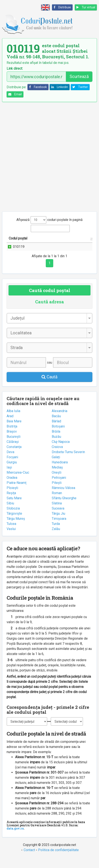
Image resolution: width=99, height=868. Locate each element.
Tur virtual (85, 7)
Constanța (14, 457)
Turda (56, 534)
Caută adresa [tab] (49, 312)
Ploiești (12, 498)
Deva (10, 462)
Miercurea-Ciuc (18, 483)
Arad (10, 426)
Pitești (57, 493)
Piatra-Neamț (16, 493)
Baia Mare (14, 431)
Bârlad (56, 431)
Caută (49, 387)
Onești (57, 483)
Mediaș (57, 478)
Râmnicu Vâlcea (63, 498)
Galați (56, 467)
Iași (9, 478)
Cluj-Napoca (61, 452)
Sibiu (10, 513)
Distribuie (62, 7)
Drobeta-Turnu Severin (68, 462)
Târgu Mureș (16, 529)
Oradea (12, 488)
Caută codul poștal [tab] (50, 301)
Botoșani (58, 437)
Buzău (56, 447)
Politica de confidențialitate (58, 860)
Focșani (12, 467)
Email (14, 94)
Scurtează (79, 76)
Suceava (58, 519)
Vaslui (11, 539)
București (14, 447)
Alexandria (60, 421)
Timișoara (59, 529)
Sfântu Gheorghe (64, 508)
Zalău (56, 539)
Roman (57, 503)
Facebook (37, 87)
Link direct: (15, 69)
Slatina (57, 513)
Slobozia (13, 519)
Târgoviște (14, 524)
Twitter (79, 87)
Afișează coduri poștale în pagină (49, 220)
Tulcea (11, 534)
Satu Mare (14, 508)
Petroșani (59, 488)
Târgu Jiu (58, 524)
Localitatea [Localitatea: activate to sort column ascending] (80, 243)
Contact (29, 860)
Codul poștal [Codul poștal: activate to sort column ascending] (13, 241)
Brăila (56, 442)
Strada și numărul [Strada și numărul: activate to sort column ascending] (45, 243)
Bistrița (12, 437)
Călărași (13, 452)
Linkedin (59, 87)
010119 (19, 252)
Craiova (57, 457)
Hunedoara (60, 472)
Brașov (12, 442)
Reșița (11, 503)
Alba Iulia (13, 421)
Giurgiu (12, 472)
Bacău (56, 426)
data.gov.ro (15, 839)
